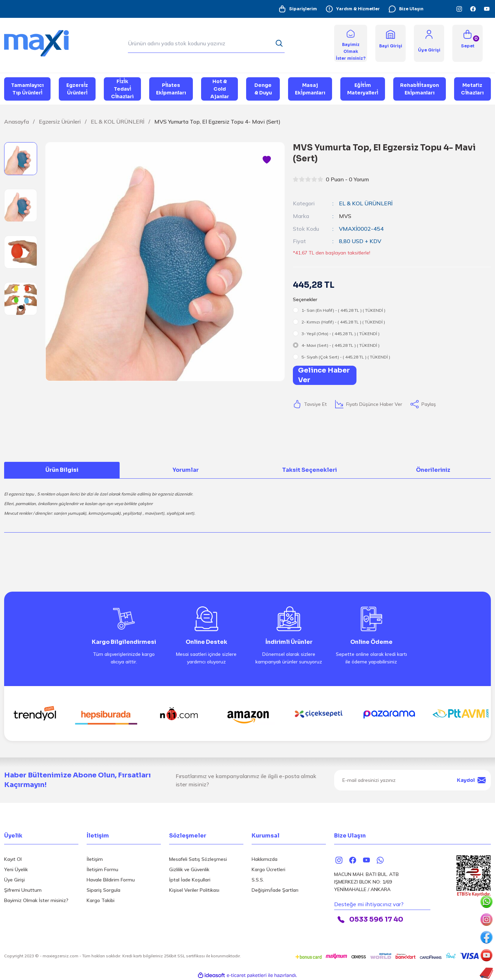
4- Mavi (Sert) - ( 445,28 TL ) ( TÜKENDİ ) (340, 345)
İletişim (95, 858)
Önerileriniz (433, 469)
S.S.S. (258, 879)
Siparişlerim (298, 9)
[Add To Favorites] (267, 160)
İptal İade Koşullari (190, 879)
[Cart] (467, 43)
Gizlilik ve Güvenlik (189, 869)
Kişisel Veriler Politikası (194, 889)
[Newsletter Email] (412, 779)
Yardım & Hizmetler (353, 9)
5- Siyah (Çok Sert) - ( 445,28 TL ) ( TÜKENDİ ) (346, 356)
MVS (345, 216)
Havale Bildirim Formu (111, 879)
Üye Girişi (14, 879)
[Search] (206, 43)
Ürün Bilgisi (62, 469)
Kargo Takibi (101, 900)
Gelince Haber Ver (324, 374)
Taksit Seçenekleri (310, 469)
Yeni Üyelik (16, 869)
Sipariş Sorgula (103, 889)
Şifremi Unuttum (23, 889)
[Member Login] (429, 34)
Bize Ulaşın (406, 9)
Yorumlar (186, 469)
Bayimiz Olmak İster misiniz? (36, 900)
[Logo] (41, 43)
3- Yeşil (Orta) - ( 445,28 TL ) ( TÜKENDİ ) (340, 333)
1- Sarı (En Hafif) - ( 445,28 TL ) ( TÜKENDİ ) (343, 310)
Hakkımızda (265, 858)
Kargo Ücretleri (268, 869)
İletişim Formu (102, 869)
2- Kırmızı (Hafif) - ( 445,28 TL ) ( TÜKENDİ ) (343, 321)
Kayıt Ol (13, 858)
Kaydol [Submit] (471, 779)
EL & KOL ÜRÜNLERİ (366, 203)
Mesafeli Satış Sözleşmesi (198, 858)
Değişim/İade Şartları (275, 889)
